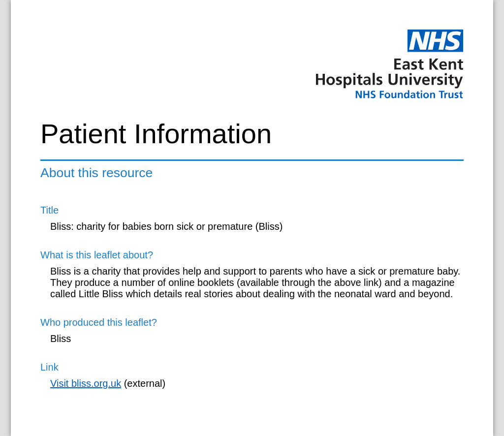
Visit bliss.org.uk (86, 383)
